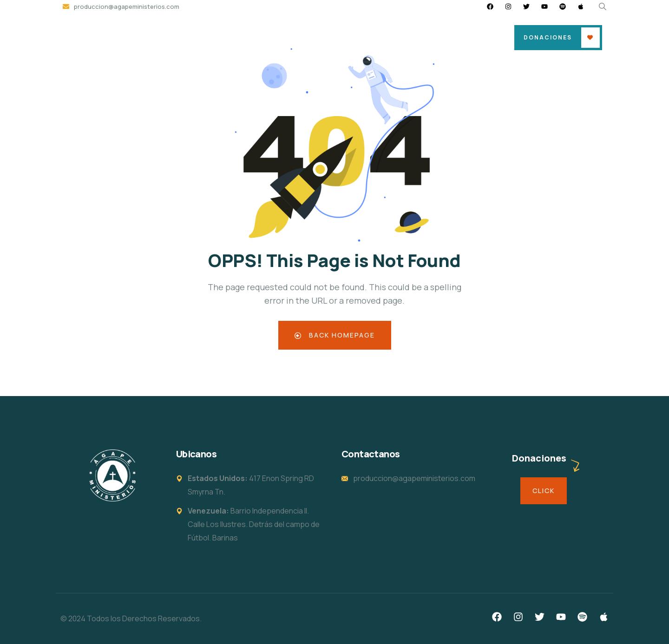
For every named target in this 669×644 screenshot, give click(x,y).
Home (235, 37)
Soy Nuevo (356, 37)
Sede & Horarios (292, 37)
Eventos (408, 37)
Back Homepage (335, 335)
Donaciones (548, 37)
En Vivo (453, 37)
